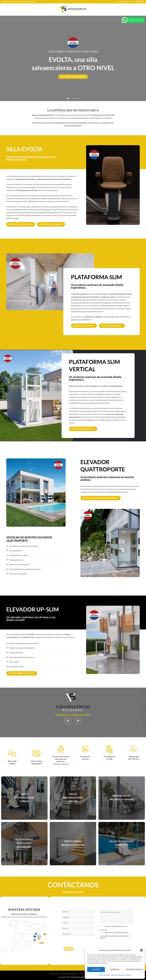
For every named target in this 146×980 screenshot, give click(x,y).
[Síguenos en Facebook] (134, 2)
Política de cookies (104, 975)
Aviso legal (128, 975)
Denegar (115, 969)
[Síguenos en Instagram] (137, 2)
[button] (141, 950)
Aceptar (96, 969)
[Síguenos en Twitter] (139, 2)
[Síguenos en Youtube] (143, 2)
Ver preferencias (134, 969)
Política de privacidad (117, 975)
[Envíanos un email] (141, 2)
